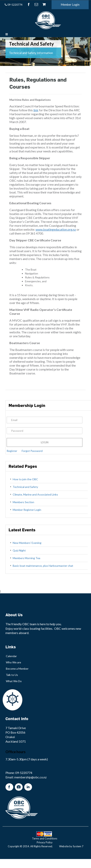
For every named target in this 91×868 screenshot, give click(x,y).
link (36, 110)
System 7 (78, 846)
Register (12, 451)
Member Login (70, 4)
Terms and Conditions (45, 838)
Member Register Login (27, 510)
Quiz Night (19, 550)
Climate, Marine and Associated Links (35, 494)
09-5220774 (13, 5)
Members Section (23, 502)
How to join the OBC (25, 479)
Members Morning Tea (26, 558)
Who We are (13, 662)
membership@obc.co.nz (30, 777)
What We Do (14, 681)
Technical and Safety (25, 487)
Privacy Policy (45, 842)
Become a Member (17, 669)
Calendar (11, 656)
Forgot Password (32, 451)
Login (45, 442)
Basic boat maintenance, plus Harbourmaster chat (43, 566)
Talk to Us (12, 675)
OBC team (29, 624)
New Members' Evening (27, 543)
